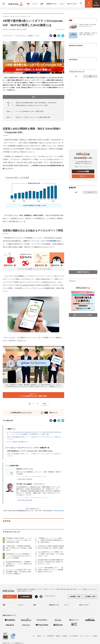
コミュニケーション (21, 36)
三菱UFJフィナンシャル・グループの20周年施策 (40, 241)
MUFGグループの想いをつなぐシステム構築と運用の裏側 (33, 117)
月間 (90, 76)
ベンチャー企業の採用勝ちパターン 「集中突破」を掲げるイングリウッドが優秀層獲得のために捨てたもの (50, 570)
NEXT (45, 404)
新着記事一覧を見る (83, 272)
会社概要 (64, 636)
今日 (76, 76)
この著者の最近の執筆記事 (24, 479)
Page (8, 111)
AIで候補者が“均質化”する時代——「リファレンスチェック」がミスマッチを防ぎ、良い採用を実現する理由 (19, 540)
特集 (28, 4)
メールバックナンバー (83, 167)
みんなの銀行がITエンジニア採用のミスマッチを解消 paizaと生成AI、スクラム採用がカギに (51, 554)
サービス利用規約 (73, 636)
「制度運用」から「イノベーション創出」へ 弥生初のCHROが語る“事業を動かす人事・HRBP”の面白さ (51, 540)
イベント (62, 4)
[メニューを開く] (4, 4)
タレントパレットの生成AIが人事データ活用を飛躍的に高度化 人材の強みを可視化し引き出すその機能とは (18, 572)
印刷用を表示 (8, 421)
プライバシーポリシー (85, 636)
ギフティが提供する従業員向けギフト (18, 442)
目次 (47, 97)
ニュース (35, 4)
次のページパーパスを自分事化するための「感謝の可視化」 (33, 395)
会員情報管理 (50, 636)
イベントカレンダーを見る (83, 315)
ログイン (83, 176)
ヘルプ (34, 636)
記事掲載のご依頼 (75, 597)
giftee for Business (46, 385)
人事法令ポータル (51, 4)
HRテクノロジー (72, 4)
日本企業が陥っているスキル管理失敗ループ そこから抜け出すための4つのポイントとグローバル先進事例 (19, 556)
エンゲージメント (8, 36)
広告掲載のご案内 (90, 597)
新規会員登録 (83, 171)
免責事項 (58, 636)
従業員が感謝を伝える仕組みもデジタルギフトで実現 (32, 105)
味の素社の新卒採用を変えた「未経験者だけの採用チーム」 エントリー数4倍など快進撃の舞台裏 (19, 564)
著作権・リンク (41, 636)
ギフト (37, 36)
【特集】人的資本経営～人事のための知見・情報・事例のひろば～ (88, 34)
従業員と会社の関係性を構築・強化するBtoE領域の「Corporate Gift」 (37, 103)
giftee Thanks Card (43, 279)
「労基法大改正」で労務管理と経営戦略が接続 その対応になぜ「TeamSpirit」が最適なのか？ (19, 548)
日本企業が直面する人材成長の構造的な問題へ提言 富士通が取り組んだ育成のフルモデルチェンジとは (50, 562)
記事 (42, 4)
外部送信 (95, 636)
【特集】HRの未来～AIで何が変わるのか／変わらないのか (88, 25)
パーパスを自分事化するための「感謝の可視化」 (30, 111)
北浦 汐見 (22, 30)
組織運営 (31, 36)
